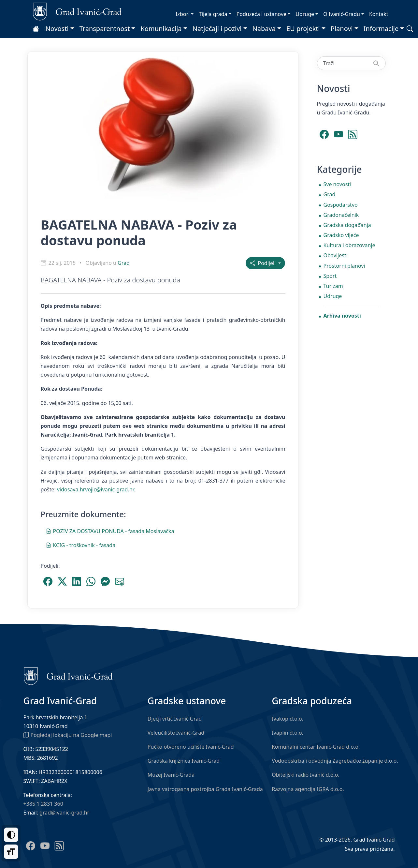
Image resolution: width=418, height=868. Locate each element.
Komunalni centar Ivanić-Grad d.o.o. (316, 747)
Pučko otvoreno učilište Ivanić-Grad (191, 747)
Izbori (183, 14)
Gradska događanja (347, 225)
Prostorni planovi (344, 266)
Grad (124, 263)
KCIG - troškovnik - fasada (81, 545)
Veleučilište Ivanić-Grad (176, 733)
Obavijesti (336, 255)
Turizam (333, 286)
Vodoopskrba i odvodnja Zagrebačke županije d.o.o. (335, 761)
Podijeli (263, 263)
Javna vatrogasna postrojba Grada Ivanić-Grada (205, 789)
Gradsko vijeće (341, 235)
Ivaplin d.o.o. (288, 733)
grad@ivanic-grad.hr (64, 813)
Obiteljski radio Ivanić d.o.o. (306, 775)
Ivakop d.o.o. (288, 719)
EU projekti (303, 29)
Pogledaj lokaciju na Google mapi (68, 735)
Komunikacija (161, 29)
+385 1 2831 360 (43, 804)
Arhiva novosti (342, 316)
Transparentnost (105, 29)
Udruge (305, 14)
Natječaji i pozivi (217, 29)
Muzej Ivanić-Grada (171, 775)
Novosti (57, 29)
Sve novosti (337, 184)
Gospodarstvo (341, 205)
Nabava (264, 29)
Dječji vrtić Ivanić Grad (175, 719)
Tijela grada (213, 14)
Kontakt (379, 14)
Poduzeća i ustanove (261, 14)
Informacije (381, 29)
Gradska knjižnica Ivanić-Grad (184, 761)
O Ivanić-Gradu (342, 14)
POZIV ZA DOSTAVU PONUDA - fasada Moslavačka (110, 531)
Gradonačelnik (341, 215)
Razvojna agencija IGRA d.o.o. (308, 789)
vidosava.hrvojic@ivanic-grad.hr (95, 489)
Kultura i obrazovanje (349, 245)
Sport (330, 276)
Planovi (342, 29)
